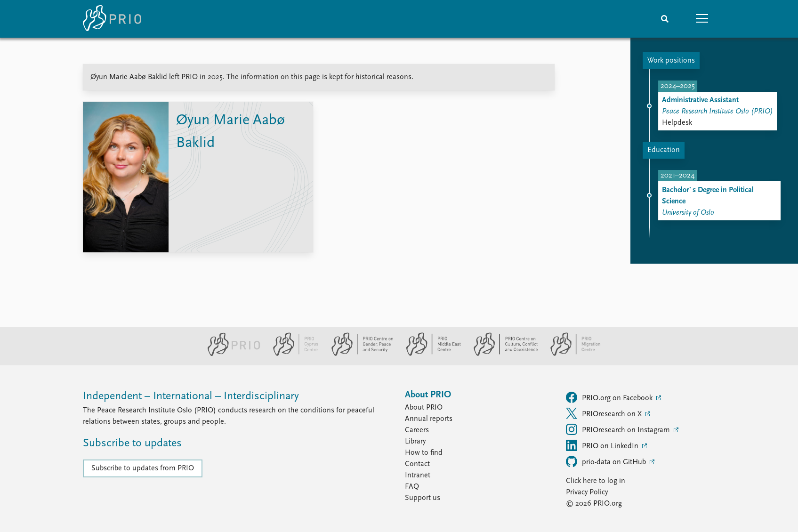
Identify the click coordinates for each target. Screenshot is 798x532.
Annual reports (429, 419)
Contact (417, 464)
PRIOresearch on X (605, 413)
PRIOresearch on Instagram (619, 429)
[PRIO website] (230, 354)
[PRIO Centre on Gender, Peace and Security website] (359, 354)
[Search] (665, 19)
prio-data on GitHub (607, 461)
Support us (423, 498)
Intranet (418, 476)
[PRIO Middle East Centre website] (430, 354)
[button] (702, 19)
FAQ (412, 487)
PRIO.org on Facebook (610, 397)
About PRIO (424, 408)
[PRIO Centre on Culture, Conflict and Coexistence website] (502, 354)
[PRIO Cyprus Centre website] (292, 354)
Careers (417, 430)
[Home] (112, 19)
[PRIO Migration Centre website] (571, 354)
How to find (424, 453)
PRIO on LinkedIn (603, 445)
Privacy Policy (587, 492)
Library (415, 442)
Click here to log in (596, 481)
